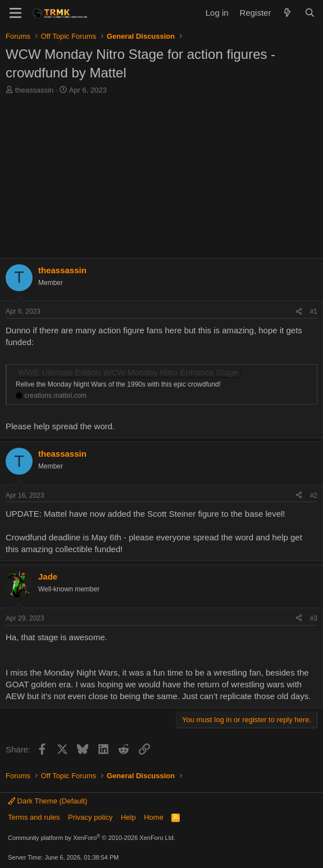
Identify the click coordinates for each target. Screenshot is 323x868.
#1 (314, 311)
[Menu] (15, 13)
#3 (314, 618)
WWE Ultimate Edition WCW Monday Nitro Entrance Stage (128, 372)
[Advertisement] (161, 180)
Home (154, 817)
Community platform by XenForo (92, 838)
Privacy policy (90, 817)
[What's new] (287, 13)
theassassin (35, 90)
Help (128, 817)
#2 (314, 495)
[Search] (310, 13)
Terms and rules (34, 817)
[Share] (299, 312)
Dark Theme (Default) (47, 801)
